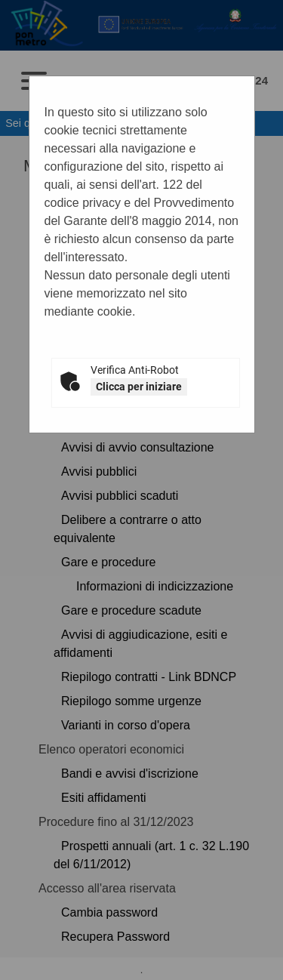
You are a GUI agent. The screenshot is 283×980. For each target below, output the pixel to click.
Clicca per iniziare (139, 387)
